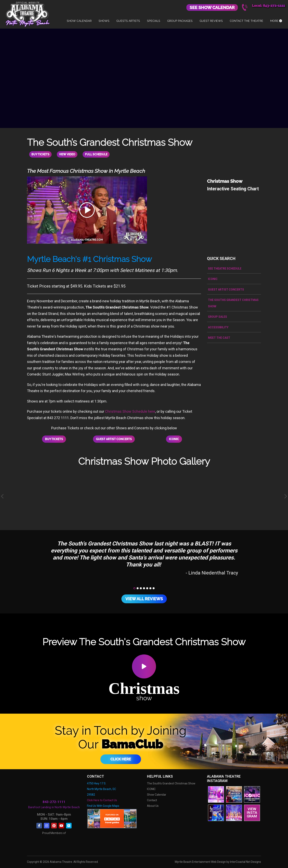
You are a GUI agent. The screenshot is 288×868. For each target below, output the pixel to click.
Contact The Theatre (246, 21)
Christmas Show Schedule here (130, 411)
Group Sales (217, 316)
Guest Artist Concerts (114, 438)
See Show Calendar (212, 7)
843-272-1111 (54, 800)
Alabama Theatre (28, 14)
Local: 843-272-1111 (268, 6)
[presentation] (3, 495)
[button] (134, 587)
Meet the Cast (219, 337)
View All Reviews (144, 597)
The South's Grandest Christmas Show (171, 782)
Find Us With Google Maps (103, 804)
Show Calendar (79, 21)
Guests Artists (128, 21)
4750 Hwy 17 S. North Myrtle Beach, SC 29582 (101, 787)
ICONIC (174, 438)
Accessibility (218, 327)
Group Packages (180, 21)
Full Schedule (100, 154)
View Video (69, 154)
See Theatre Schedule (225, 268)
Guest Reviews (211, 21)
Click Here (121, 758)
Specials (154, 21)
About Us (153, 804)
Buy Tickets (41, 154)
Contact (152, 799)
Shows (104, 21)
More (276, 21)
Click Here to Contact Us (102, 799)
